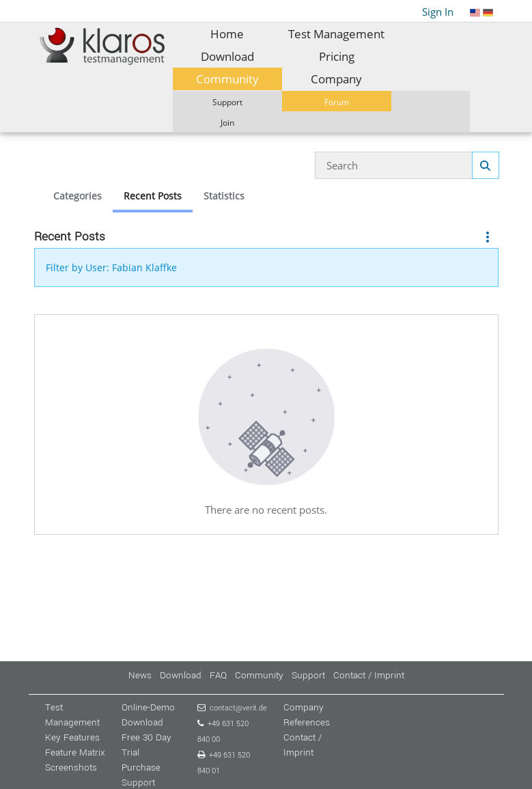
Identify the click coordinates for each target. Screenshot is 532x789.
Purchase (141, 767)
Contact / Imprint (369, 675)
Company (304, 707)
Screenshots (71, 767)
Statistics (224, 196)
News (140, 675)
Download (181, 675)
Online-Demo (148, 707)
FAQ (218, 675)
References (307, 722)
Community (259, 675)
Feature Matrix (75, 752)
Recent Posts (153, 196)
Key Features (72, 737)
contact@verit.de (238, 708)
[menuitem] (227, 34)
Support (308, 675)
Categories (78, 196)
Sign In (438, 12)
